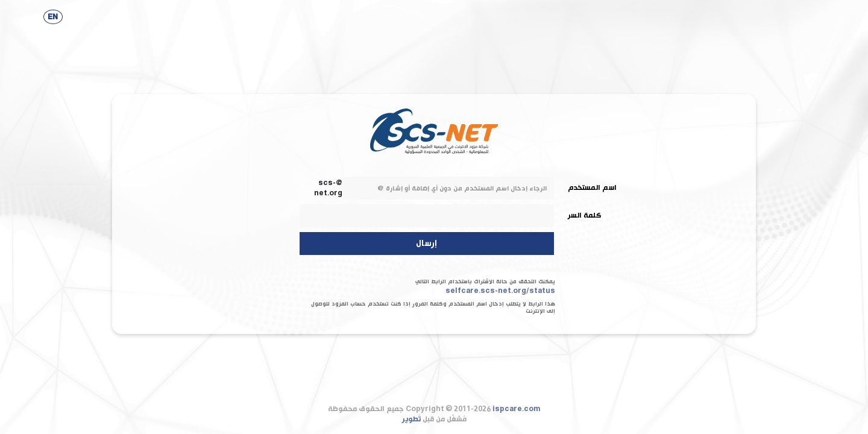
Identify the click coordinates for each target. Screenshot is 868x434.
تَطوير (411, 419)
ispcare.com (517, 409)
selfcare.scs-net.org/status (500, 291)
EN (53, 17)
